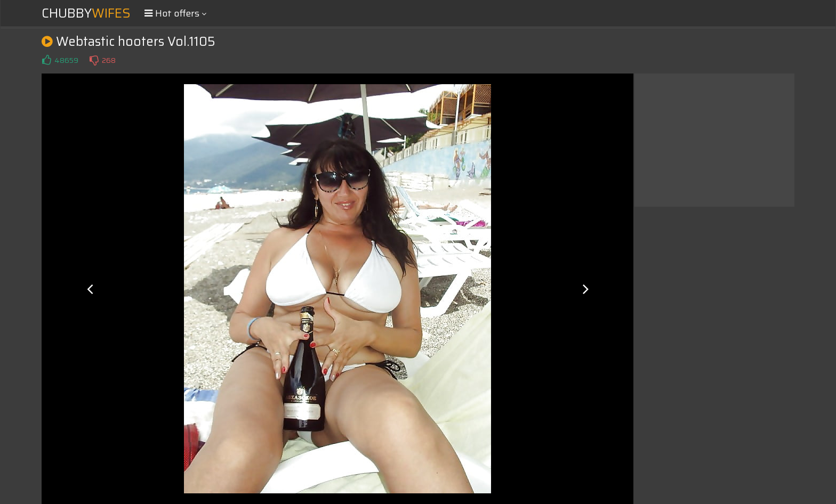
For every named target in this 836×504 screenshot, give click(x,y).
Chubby (86, 13)
